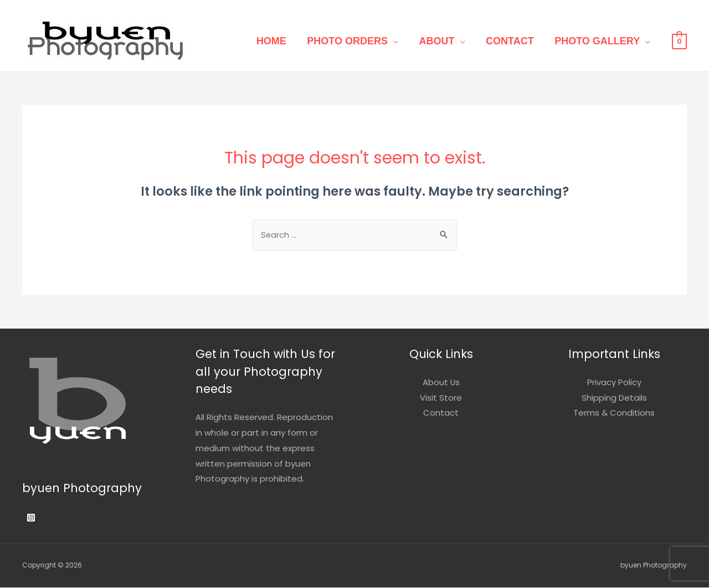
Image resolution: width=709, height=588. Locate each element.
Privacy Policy (614, 383)
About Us (441, 383)
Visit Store (441, 398)
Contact (516, 41)
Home (290, 41)
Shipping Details (614, 398)
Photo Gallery (599, 41)
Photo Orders (362, 41)
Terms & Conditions (614, 414)
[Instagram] (31, 518)
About (447, 41)
